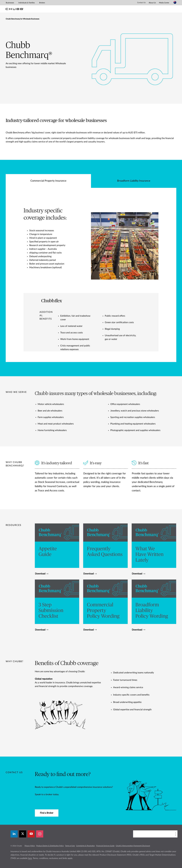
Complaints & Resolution (85, 846)
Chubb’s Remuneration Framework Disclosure (133, 846)
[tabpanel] (91, 275)
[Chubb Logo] (15, 9)
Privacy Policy (30, 846)
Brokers (42, 3)
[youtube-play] (31, 834)
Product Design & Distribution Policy (50, 846)
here (30, 858)
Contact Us (141, 3)
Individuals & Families (27, 3)
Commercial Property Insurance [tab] (48, 181)
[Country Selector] (175, 2)
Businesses (10, 3)
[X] (23, 834)
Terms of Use (70, 846)
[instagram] (40, 834)
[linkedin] (14, 834)
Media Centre (164, 3)
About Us (152, 3)
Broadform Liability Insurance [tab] (134, 181)
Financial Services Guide (105, 846)
